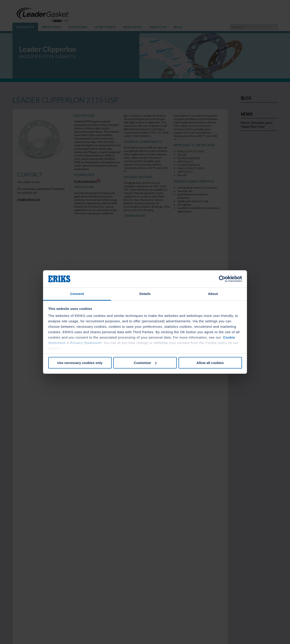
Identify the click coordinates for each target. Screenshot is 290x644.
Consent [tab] (77, 294)
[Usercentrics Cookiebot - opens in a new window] (222, 279)
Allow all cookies (210, 363)
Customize (145, 363)
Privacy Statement (86, 343)
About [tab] (213, 294)
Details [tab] (145, 294)
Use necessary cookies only (80, 363)
